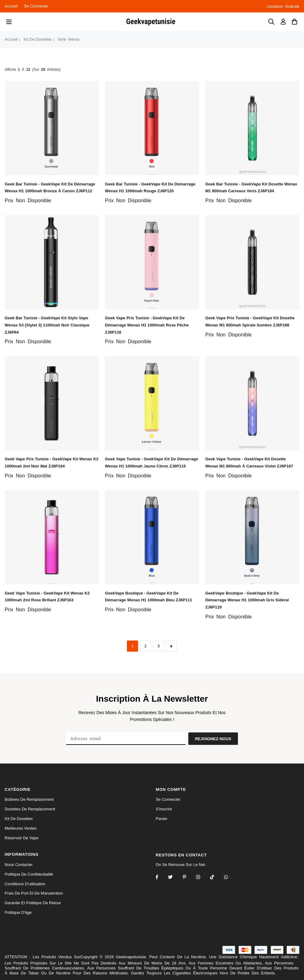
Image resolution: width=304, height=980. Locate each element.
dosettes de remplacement (30, 809)
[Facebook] (161, 878)
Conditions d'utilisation (25, 884)
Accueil (11, 6)
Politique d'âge (18, 912)
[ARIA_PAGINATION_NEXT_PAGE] (172, 646)
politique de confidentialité (29, 874)
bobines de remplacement (29, 799)
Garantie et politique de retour (33, 903)
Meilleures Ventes (21, 828)
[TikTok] (216, 878)
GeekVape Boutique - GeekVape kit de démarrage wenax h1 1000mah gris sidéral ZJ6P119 (247, 600)
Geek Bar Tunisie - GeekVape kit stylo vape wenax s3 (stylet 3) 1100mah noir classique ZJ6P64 (47, 325)
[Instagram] (188, 878)
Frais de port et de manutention (34, 893)
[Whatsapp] (230, 878)
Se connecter (36, 6)
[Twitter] (174, 878)
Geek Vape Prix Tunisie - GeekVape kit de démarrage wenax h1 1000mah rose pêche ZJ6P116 (147, 325)
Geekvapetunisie (131, 957)
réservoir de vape (22, 838)
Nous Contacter (19, 865)
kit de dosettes (38, 39)
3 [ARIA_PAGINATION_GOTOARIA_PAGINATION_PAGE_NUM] (158, 646)
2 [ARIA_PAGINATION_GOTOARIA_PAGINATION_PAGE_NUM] (145, 646)
